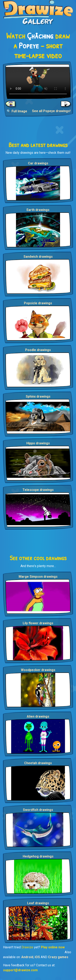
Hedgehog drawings (38, 856)
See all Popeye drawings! (51, 111)
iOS (37, 957)
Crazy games (58, 957)
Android (27, 957)
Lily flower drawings (38, 623)
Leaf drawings (38, 903)
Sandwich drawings (38, 257)
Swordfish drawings (38, 810)
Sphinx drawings (38, 396)
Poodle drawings (38, 350)
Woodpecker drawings (38, 670)
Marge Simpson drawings (38, 577)
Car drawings (38, 163)
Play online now (53, 947)
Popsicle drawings (38, 303)
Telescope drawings (38, 490)
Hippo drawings (38, 443)
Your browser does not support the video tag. (38, 81)
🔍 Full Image (17, 111)
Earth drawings (38, 210)
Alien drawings (38, 716)
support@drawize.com (20, 970)
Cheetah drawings (38, 763)
